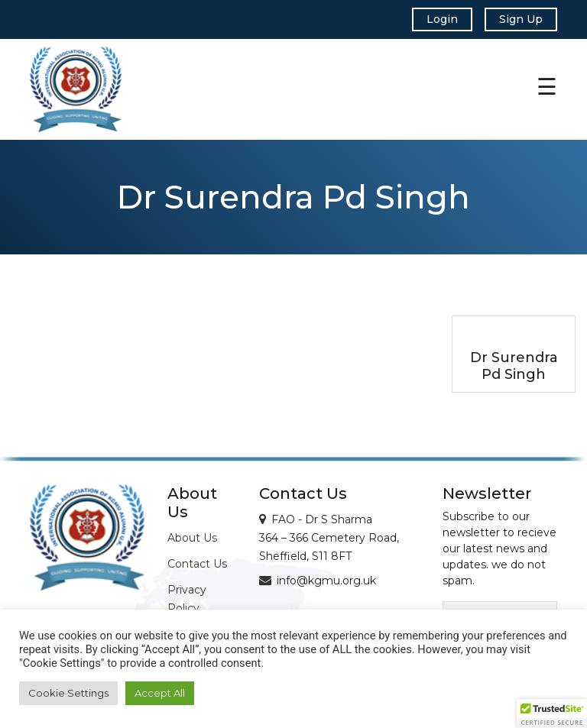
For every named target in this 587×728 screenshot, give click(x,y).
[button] (552, 713)
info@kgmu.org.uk (326, 581)
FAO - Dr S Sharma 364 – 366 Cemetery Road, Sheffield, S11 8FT (329, 538)
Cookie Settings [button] (68, 693)
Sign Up (521, 19)
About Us (192, 538)
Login (442, 19)
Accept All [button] (160, 693)
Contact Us (197, 564)
